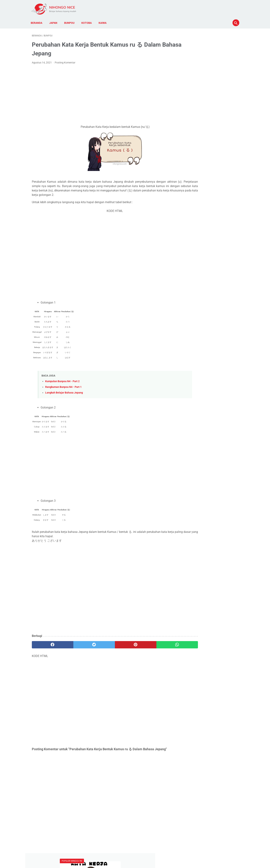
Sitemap (167, 855)
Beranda (38, 20)
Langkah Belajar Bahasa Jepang (64, 391)
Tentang (142, 855)
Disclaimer (128, 855)
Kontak (154, 855)
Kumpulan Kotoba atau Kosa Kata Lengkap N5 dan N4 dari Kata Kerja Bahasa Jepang (209, 74)
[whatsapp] (153, 643)
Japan (54, 20)
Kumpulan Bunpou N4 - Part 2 (62, 380)
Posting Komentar (65, 61)
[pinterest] (118, 643)
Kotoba (88, 20)
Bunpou (70, 20)
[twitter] (84, 643)
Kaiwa (104, 20)
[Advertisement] (101, 93)
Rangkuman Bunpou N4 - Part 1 (63, 386)
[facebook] (49, 643)
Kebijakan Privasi (108, 855)
